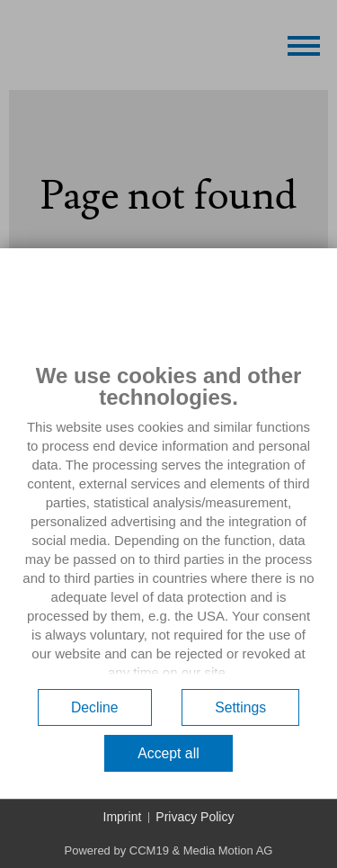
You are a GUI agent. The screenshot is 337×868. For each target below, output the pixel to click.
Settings (240, 707)
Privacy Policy (195, 817)
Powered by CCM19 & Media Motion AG (169, 850)
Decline (95, 707)
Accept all (168, 753)
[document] (168, 522)
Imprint (123, 817)
